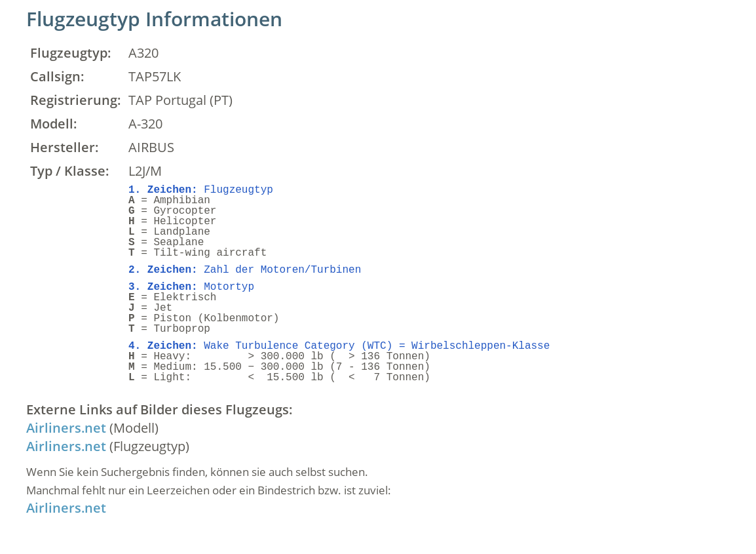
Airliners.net (66, 428)
